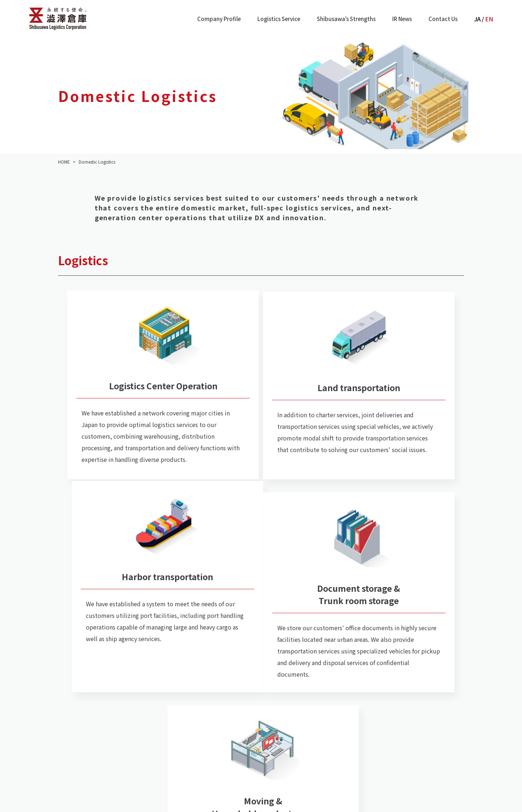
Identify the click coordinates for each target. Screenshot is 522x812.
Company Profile (219, 19)
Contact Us (443, 19)
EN (489, 19)
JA (477, 19)
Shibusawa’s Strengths (346, 19)
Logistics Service (279, 19)
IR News (402, 19)
